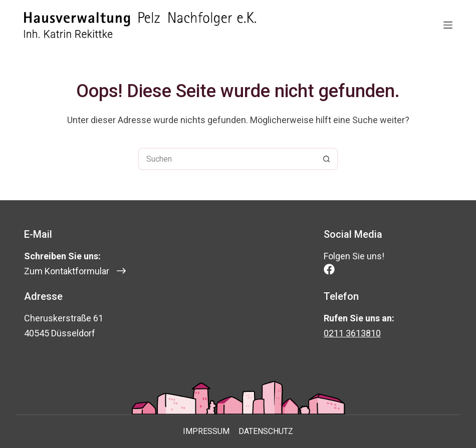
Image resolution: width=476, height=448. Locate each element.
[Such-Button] (327, 159)
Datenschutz (266, 431)
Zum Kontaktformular (67, 271)
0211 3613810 (352, 333)
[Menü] (448, 25)
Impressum (206, 431)
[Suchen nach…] (227, 159)
